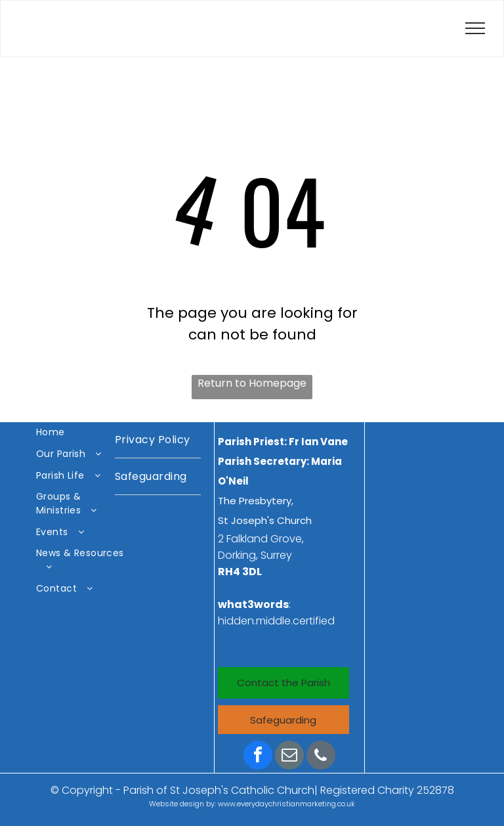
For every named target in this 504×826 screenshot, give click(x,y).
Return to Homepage (252, 383)
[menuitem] (82, 433)
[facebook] (258, 757)
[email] (289, 757)
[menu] (475, 28)
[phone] (321, 757)
